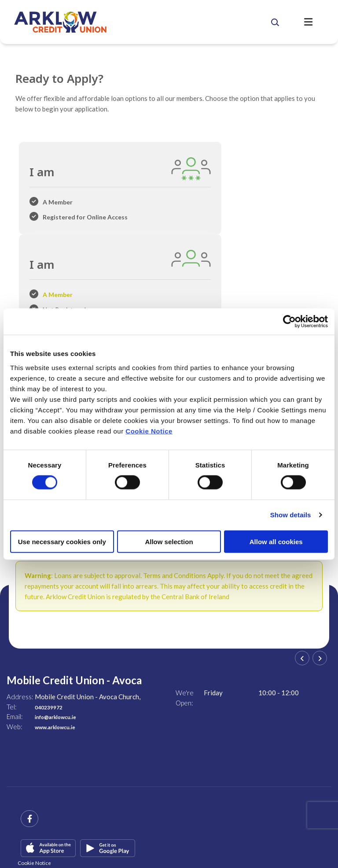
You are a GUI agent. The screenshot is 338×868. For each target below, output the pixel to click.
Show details (291, 515)
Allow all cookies (276, 541)
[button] (287, 22)
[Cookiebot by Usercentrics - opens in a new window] (289, 322)
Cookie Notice (149, 431)
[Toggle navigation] (315, 22)
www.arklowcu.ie (61, 648)
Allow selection (169, 541)
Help (82, 831)
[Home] (135, 22)
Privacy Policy (173, 831)
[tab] (70, 194)
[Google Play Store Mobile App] (108, 769)
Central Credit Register (40, 831)
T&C (101, 831)
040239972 (53, 628)
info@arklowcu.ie (62, 638)
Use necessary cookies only (62, 541)
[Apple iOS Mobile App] (48, 769)
